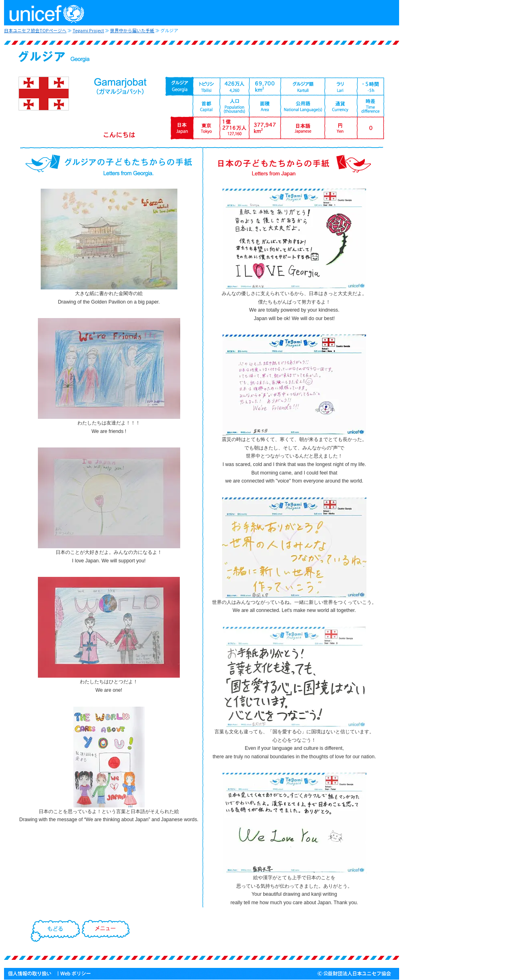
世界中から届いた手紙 (132, 30)
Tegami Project (88, 30)
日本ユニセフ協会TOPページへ (35, 30)
